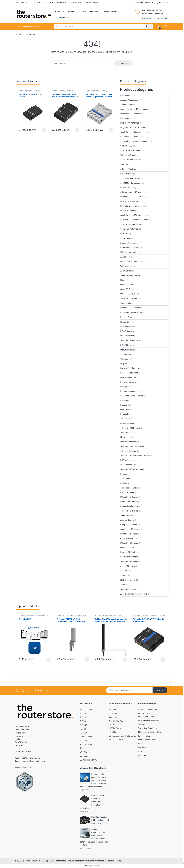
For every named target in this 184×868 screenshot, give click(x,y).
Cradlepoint (125, 359)
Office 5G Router (127, 289)
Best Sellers (20, 2)
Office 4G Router (128, 284)
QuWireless (125, 409)
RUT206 (83, 740)
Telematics (125, 585)
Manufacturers (110, 11)
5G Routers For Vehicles (131, 275)
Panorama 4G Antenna (130, 137)
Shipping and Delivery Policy (150, 732)
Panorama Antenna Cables (132, 396)
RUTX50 (83, 713)
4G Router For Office (129, 488)
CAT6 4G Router (127, 492)
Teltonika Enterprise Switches (133, 446)
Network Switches (25, 91)
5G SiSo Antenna (128, 188)
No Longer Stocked (129, 580)
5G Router (84, 756)
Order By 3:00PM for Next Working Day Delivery (149, 2)
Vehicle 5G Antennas (129, 229)
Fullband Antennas (128, 377)
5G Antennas (126, 174)
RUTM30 (84, 733)
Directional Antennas (129, 201)
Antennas (60, 2)
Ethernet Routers (127, 317)
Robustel (124, 414)
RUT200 (83, 717)
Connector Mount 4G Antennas (134, 109)
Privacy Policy (144, 736)
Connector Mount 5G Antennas (134, 197)
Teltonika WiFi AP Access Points (134, 469)
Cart (140, 751)
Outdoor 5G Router (128, 294)
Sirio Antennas (127, 146)
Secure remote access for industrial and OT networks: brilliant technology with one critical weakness (94, 780)
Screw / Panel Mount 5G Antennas (135, 220)
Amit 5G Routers (127, 520)
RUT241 (83, 729)
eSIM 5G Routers (128, 538)
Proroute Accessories (129, 243)
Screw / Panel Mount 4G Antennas (135, 141)
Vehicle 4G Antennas (129, 160)
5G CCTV (124, 234)
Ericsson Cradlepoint (129, 373)
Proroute (34, 2)
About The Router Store (148, 710)
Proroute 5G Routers (129, 552)
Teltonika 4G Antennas (130, 155)
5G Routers (125, 515)
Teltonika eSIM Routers (130, 428)
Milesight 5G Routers (129, 543)
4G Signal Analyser (128, 169)
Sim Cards (125, 571)
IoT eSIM (84, 752)
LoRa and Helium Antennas (132, 261)
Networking (125, 437)
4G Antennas (126, 95)
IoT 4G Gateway (127, 331)
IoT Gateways (126, 327)
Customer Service (92, 2)
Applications (126, 271)
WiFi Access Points (128, 465)
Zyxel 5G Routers (128, 566)
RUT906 (83, 725)
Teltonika (47, 2)
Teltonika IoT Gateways (130, 340)
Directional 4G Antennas (131, 114)
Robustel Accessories (130, 248)
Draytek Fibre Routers (130, 368)
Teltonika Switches (128, 451)
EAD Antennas (126, 118)
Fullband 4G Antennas (130, 123)
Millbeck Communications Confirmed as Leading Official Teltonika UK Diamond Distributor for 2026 (94, 837)
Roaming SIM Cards (147, 717)
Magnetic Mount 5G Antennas (133, 206)
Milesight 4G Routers (129, 497)
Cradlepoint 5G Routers (130, 529)
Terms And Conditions (148, 728)
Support (62, 17)
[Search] (150, 26)
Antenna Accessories (129, 100)
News (141, 744)
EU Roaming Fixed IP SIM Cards (122, 736)
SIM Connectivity (90, 11)
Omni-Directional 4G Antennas (133, 132)
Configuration (126, 303)
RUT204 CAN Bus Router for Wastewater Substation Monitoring (93, 802)
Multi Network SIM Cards (149, 720)
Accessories (126, 238)
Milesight (124, 386)
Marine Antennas (128, 211)
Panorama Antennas (129, 391)
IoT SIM (112, 724)
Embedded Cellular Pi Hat (131, 312)
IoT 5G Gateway (127, 336)
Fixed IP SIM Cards (117, 721)
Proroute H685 (86, 737)
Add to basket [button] (44, 130)
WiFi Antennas (126, 266)
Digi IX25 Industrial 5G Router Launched (100, 818)
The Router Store (59, 861)
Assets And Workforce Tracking (134, 594)
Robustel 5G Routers (129, 557)
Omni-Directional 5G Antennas (133, 215)
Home (18, 34)
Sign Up (160, 690)
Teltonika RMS (126, 432)
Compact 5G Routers (129, 524)
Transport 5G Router (129, 298)
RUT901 (83, 721)
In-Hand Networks (128, 382)
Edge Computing (127, 423)
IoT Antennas (126, 322)
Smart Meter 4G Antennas (131, 150)
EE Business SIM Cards (90, 760)
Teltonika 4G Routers (129, 511)
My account (143, 747)
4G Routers (125, 479)
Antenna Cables (127, 105)
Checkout (142, 755)
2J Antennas (126, 354)
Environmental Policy (147, 740)
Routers (58, 11)
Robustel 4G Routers (129, 506)
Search (124, 63)
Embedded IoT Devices (130, 308)
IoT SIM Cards (76, 2)
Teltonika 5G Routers (129, 561)
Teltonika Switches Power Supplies (135, 456)
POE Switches (126, 460)
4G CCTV (124, 164)
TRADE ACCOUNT (117, 740)
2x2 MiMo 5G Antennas (130, 178)
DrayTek (124, 363)
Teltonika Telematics (129, 589)
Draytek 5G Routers (129, 534)
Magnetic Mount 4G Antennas (133, 128)
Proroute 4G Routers (129, 502)
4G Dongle (125, 483)
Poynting (124, 400)
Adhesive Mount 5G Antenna (132, 192)
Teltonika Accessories (130, 252)
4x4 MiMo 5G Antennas (130, 183)
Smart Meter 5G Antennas (131, 224)
